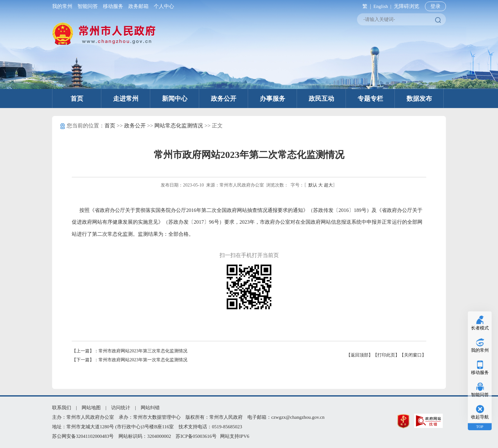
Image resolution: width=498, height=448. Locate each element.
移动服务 (113, 6)
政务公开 (224, 98)
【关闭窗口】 (413, 355)
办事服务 (273, 98)
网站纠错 (150, 408)
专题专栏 (370, 98)
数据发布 (419, 98)
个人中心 (163, 6)
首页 (77, 98)
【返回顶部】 (360, 355)
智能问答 (88, 6)
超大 (328, 185)
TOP (480, 427)
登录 (435, 6)
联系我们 (62, 408)
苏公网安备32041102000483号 (83, 436)
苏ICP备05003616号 (196, 436)
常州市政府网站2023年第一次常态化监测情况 (143, 360)
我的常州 (64, 6)
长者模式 (480, 328)
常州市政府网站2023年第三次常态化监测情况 (143, 351)
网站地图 (91, 408)
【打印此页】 (386, 355)
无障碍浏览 (407, 6)
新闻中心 (175, 98)
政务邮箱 (138, 6)
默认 (313, 185)
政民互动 (321, 98)
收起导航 (480, 417)
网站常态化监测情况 (179, 126)
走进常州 (126, 98)
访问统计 (121, 408)
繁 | (365, 6)
